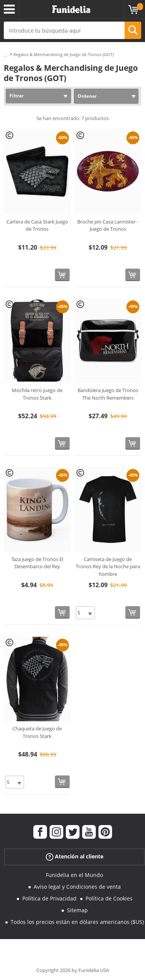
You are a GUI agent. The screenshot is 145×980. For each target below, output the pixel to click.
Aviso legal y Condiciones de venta (77, 887)
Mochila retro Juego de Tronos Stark (37, 394)
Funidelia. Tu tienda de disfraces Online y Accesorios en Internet (71, 9)
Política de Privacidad (49, 898)
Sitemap (77, 910)
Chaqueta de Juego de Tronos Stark (37, 732)
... (5, 55)
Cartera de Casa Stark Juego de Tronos (37, 225)
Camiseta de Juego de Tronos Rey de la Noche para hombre (108, 567)
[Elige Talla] (85, 613)
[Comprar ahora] (62, 275)
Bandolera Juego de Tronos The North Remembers (108, 394)
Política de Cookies (109, 898)
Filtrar (16, 96)
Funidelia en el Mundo (74, 875)
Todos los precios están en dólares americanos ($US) (77, 922)
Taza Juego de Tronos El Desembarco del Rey (37, 563)
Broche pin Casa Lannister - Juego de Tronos (108, 225)
